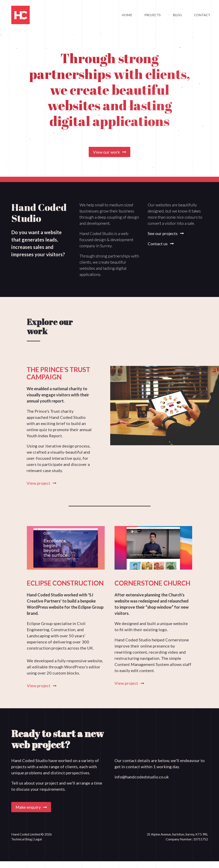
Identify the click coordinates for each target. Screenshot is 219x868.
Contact (202, 15)
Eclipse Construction (65, 583)
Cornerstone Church (152, 583)
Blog (177, 15)
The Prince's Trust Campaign (58, 373)
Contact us (161, 244)
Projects (153, 15)
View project (41, 483)
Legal (38, 839)
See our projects (166, 233)
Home (127, 15)
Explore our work (50, 327)
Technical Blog (22, 839)
